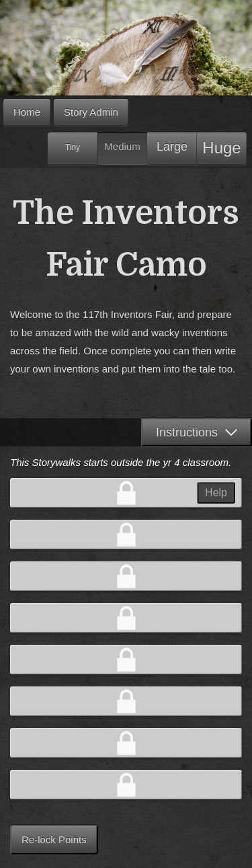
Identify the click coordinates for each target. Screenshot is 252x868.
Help (216, 492)
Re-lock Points (54, 839)
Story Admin (91, 112)
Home (27, 112)
